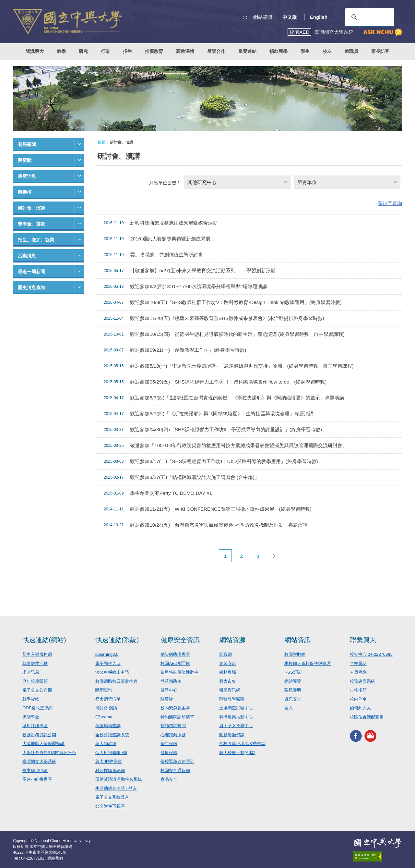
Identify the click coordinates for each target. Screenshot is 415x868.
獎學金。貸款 (31, 224)
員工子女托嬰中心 (236, 726)
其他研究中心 (202, 182)
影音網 (225, 654)
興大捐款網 (106, 744)
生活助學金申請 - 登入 (116, 788)
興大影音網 (370, 736)
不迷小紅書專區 (37, 779)
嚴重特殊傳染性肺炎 (179, 672)
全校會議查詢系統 (112, 735)
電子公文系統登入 (112, 797)
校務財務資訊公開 (39, 735)
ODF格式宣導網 (37, 708)
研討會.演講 (107, 708)
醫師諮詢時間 (173, 726)
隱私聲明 (293, 690)
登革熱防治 (171, 681)
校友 (327, 51)
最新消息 (27, 176)
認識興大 (35, 51)
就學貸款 (31, 699)
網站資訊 (298, 640)
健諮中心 (169, 690)
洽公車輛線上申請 (112, 672)
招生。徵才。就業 (36, 240)
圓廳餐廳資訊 (232, 735)
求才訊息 (31, 672)
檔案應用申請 (35, 770)
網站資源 (232, 640)
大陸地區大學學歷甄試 (43, 744)
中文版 (290, 17)
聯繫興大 (363, 640)
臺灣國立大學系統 (39, 761)
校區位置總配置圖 (367, 717)
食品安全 (169, 779)
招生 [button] (127, 51)
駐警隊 (167, 699)
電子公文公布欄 (37, 690)
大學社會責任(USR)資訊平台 (49, 753)
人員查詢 (358, 672)
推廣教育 (154, 51)
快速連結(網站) (44, 640)
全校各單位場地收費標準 (242, 744)
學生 (305, 51)
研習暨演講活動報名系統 (119, 779)
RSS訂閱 (293, 672)
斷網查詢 (104, 690)
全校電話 (358, 663)
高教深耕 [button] (185, 51)
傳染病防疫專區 (175, 654)
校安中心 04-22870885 (371, 654)
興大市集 (228, 681)
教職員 (351, 51)
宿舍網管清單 (108, 699)
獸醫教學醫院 (232, 699)
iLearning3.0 (107, 654)
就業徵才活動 (35, 663)
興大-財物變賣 (109, 761)
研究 (83, 51)
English (319, 17)
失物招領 (358, 690)
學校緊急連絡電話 (177, 761)
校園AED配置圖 (175, 663)
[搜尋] (369, 17)
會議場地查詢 (108, 726)
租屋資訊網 (230, 690)
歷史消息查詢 (31, 287)
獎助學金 (31, 717)
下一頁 (274, 556)
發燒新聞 (27, 144)
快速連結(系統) (117, 640)
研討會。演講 (31, 208)
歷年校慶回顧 (35, 681)
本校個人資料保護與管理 (308, 663)
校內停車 (358, 699)
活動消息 (27, 256)
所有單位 (307, 182)
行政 (105, 51)
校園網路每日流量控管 (116, 681)
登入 (289, 708)
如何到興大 (360, 708)
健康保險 (169, 753)
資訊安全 (293, 699)
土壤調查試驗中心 (236, 708)
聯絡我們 (55, 858)
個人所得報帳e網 (111, 753)
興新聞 (25, 160)
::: (245, 17)
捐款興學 (279, 51)
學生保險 (169, 744)
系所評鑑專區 (35, 726)
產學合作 (216, 51)
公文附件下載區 (110, 806)
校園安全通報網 (175, 770)
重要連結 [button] (247, 51)
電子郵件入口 (108, 663)
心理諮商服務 (173, 735)
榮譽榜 (25, 192)
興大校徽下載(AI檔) (237, 753)
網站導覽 (263, 17)
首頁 (101, 142)
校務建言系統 (362, 681)
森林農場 (228, 672)
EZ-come (104, 717)
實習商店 (228, 663)
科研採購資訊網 (110, 770)
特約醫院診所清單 (177, 717)
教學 (61, 51)
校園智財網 (295, 654)
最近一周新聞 (31, 272)
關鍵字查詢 (390, 203)
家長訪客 (380, 51)
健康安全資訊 (180, 640)
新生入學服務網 (37, 654)
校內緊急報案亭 (175, 708)
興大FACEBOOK (356, 736)
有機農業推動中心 (236, 717)
